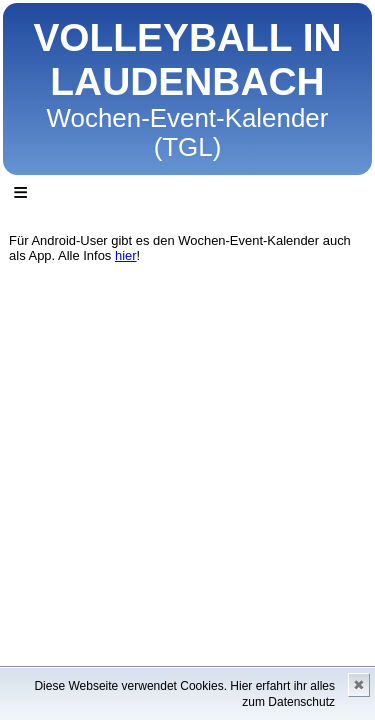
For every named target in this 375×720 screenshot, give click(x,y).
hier (126, 255)
